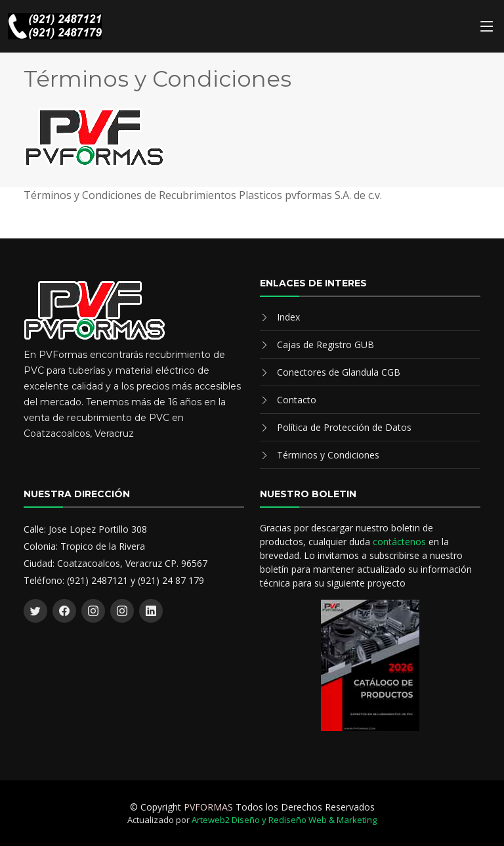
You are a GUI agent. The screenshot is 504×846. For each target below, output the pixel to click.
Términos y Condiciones (328, 455)
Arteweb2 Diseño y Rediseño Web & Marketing (284, 820)
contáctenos (399, 542)
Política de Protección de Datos (344, 427)
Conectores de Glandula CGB (339, 372)
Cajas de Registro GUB (325, 345)
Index (288, 317)
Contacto (297, 400)
